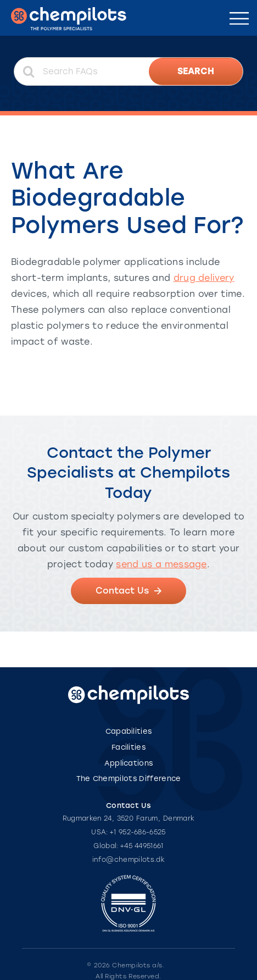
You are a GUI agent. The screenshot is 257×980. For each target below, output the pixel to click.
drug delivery (204, 278)
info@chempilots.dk (128, 860)
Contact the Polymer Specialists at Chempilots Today (128, 473)
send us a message (161, 564)
